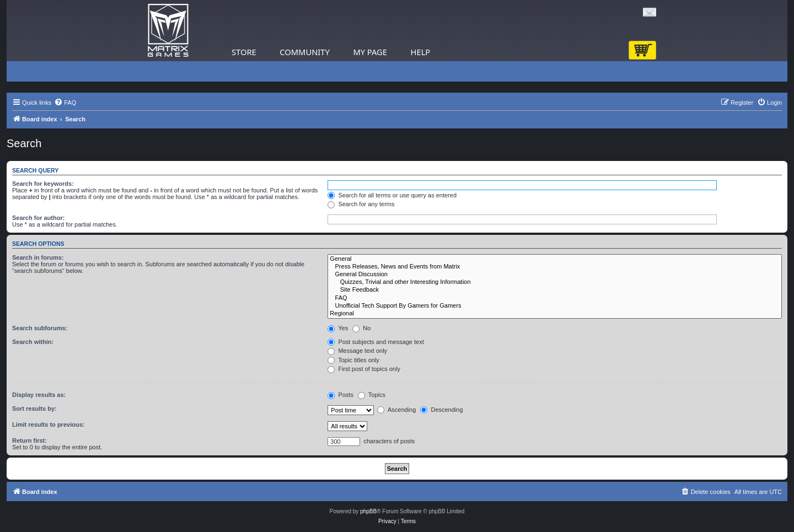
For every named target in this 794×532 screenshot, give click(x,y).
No (361, 328)
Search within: (33, 342)
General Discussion (555, 275)
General (555, 259)
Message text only (357, 351)
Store (244, 52)
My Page (370, 52)
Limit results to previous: (48, 424)
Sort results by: (34, 409)
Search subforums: (40, 328)
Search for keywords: (43, 184)
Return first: (29, 440)
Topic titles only (353, 360)
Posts (340, 395)
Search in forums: (38, 257)
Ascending (396, 410)
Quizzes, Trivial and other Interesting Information (555, 282)
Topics (372, 395)
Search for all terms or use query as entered (392, 195)
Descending (441, 410)
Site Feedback (555, 290)
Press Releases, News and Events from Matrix (555, 267)
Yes (338, 328)
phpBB (368, 511)
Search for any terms (361, 204)
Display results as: (39, 395)
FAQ (555, 298)
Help (421, 52)
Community (304, 52)
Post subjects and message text (375, 342)
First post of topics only (364, 369)
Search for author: (38, 218)
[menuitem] (65, 103)
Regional (555, 314)
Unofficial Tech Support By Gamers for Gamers (555, 306)
